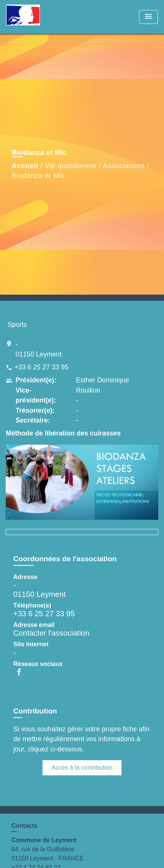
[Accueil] (35, 17)
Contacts (24, 826)
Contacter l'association (51, 633)
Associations (124, 166)
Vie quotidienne (71, 166)
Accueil (25, 166)
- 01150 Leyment (39, 349)
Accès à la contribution (82, 768)
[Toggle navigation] (148, 17)
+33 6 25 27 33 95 (41, 367)
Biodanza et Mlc (38, 176)
